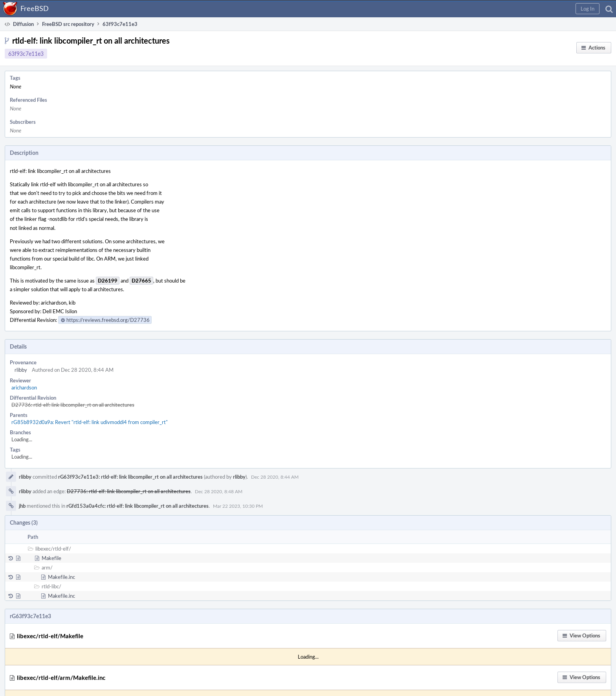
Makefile (51, 558)
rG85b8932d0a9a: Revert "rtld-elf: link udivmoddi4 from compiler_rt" (90, 422)
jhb (22, 506)
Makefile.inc (61, 577)
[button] (588, 9)
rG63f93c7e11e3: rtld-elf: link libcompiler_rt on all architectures (130, 477)
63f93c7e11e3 (26, 54)
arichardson (24, 387)
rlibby (21, 370)
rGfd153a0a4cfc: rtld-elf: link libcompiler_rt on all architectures (137, 506)
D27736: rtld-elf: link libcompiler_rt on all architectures (73, 405)
